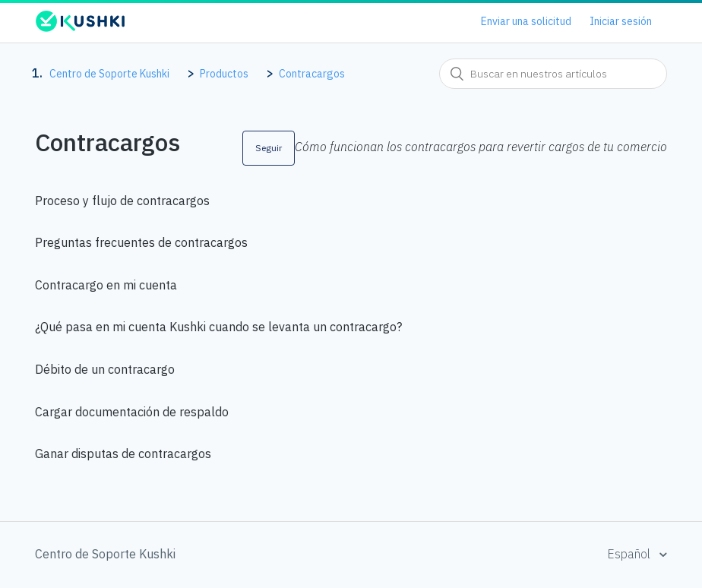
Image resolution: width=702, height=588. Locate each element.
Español (630, 554)
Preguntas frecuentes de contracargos (141, 242)
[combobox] (553, 74)
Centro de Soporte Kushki (109, 74)
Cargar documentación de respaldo (132, 412)
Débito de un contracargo (105, 369)
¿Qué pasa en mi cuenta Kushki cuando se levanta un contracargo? (218, 327)
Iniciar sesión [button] (621, 21)
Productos (224, 74)
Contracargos (312, 74)
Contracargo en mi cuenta (106, 285)
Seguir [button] (269, 148)
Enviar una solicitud (526, 21)
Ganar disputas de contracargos (123, 454)
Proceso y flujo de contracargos (122, 201)
